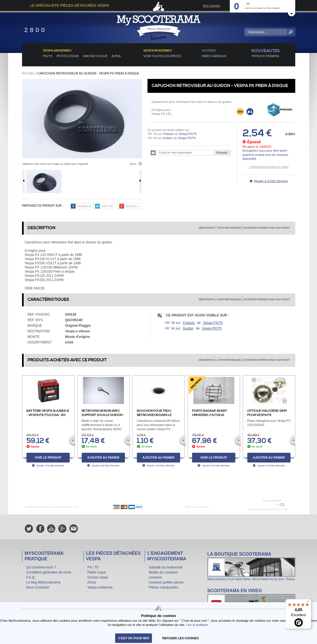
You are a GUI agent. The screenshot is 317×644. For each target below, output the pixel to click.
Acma (116, 56)
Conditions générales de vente (49, 572)
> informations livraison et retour (269, 167)
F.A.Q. (31, 577)
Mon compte (211, 6)
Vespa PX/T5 (187, 134)
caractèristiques (229, 228)
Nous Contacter (38, 587)
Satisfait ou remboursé (166, 567)
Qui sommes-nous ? (41, 567)
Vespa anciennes (57, 51)
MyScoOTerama (266, 56)
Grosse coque (95, 56)
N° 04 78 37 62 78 (262, 504)
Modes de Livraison (163, 572)
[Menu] (308, 602)
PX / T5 (93, 567)
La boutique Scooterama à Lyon (251, 566)
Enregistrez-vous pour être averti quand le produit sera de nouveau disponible (265, 155)
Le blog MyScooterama (43, 582)
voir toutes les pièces (162, 56)
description (207, 228)
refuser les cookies (181, 638)
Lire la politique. (198, 625)
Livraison (156, 577)
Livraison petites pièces (166, 582)
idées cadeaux (214, 56)
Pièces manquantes (164, 587)
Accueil (29, 73)
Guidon (168, 138)
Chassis (168, 134)
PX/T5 (48, 56)
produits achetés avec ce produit (267, 228)
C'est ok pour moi (134, 638)
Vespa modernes (100, 587)
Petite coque (68, 56)
